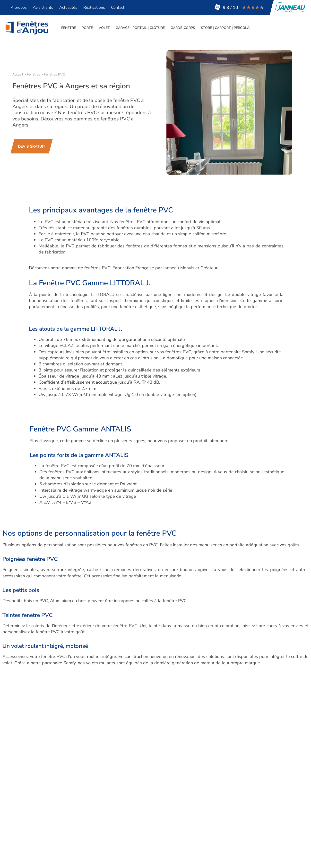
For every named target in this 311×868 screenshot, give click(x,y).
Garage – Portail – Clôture (101, 822)
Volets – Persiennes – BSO (102, 816)
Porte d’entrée (90, 809)
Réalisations (94, 8)
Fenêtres (34, 74)
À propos (19, 8)
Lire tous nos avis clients (222, 808)
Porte (87, 28)
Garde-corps (183, 28)
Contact (118, 8)
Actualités (68, 8)
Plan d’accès (156, 822)
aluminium (67, 683)
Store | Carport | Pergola (225, 28)
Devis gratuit (156, 835)
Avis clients (43, 8)
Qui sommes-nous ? (163, 802)
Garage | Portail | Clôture (140, 28)
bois (89, 683)
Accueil (18, 74)
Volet (104, 28)
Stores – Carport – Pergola (102, 835)
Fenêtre (69, 28)
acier (48, 683)
